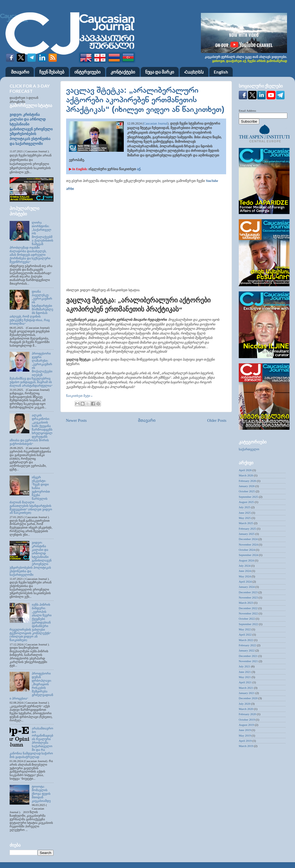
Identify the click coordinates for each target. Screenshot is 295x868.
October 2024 (247, 550)
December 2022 (248, 608)
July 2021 (245, 666)
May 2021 (245, 677)
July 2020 (245, 704)
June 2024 (245, 571)
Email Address (247, 111)
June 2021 (245, 672)
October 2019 (247, 720)
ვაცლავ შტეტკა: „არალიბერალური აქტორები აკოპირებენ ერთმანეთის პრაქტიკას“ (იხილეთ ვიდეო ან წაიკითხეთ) (145, 99)
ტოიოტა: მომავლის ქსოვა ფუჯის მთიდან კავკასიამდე (41, 794)
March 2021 (246, 688)
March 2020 (246, 709)
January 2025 (247, 534)
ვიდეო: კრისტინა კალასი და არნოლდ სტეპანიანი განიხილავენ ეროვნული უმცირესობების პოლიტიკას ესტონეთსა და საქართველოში (31, 129)
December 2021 (248, 656)
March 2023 (246, 603)
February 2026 (247, 481)
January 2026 (247, 486)
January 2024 (247, 587)
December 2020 (248, 698)
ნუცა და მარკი (160, 72)
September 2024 (248, 555)
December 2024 (248, 539)
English (221, 72)
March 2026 (246, 475)
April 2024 (245, 582)
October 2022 (247, 619)
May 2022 (245, 629)
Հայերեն (194, 72)
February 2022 (247, 645)
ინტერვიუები (87, 72)
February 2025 (247, 529)
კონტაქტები (123, 72)
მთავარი (20, 72)
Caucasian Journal (155, 123)
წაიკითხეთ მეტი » (79, 396)
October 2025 (247, 491)
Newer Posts (76, 420)
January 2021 (247, 693)
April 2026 (245, 470)
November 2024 (248, 544)
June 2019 (245, 730)
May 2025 (245, 518)
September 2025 (248, 497)
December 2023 (248, 592)
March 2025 (246, 523)
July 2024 (245, 566)
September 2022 (248, 624)
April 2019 (245, 741)
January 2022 (247, 650)
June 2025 (245, 513)
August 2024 (246, 560)
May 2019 (245, 735)
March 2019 (246, 746)
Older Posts (217, 420)
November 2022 (248, 613)
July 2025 (245, 507)
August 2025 (246, 502)
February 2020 (247, 714)
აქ (139, 169)
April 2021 (245, 682)
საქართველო (249, 449)
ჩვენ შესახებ (52, 72)
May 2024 (245, 576)
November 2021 (248, 661)
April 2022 (245, 634)
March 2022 (246, 640)
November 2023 (248, 597)
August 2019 (246, 725)
